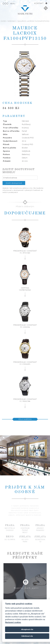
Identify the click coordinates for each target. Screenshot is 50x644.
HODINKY (12, 21)
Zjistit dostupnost (14, 183)
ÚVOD (3, 21)
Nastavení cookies (13, 622)
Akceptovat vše (27, 629)
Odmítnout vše (27, 636)
